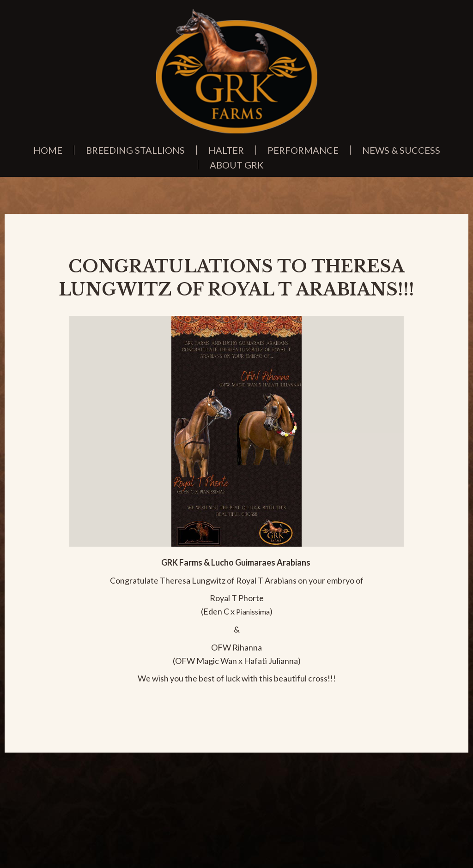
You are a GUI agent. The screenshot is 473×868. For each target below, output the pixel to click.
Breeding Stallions (135, 150)
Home (48, 150)
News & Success (401, 150)
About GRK (237, 165)
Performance (303, 150)
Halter (226, 150)
